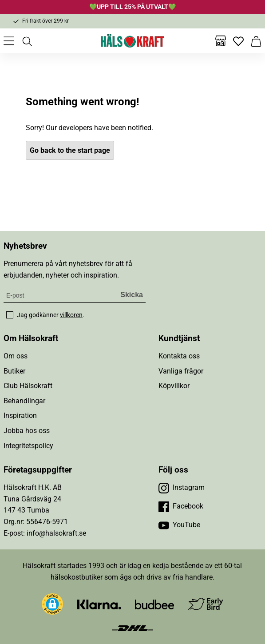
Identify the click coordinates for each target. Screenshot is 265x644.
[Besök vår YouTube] (179, 525)
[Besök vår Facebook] (181, 506)
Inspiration (20, 415)
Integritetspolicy (28, 446)
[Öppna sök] (27, 41)
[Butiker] (221, 41)
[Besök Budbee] (154, 604)
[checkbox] (10, 315)
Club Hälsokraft (28, 386)
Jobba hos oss (27, 431)
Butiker (14, 371)
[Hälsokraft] (133, 41)
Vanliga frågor (181, 371)
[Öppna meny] (9, 41)
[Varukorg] (256, 41)
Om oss (16, 356)
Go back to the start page (70, 150)
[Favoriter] (238, 41)
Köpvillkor (174, 386)
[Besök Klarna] (99, 604)
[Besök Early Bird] (206, 604)
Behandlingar (24, 401)
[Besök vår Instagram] (182, 488)
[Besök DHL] (132, 627)
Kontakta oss (179, 356)
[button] (52, 604)
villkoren (71, 315)
